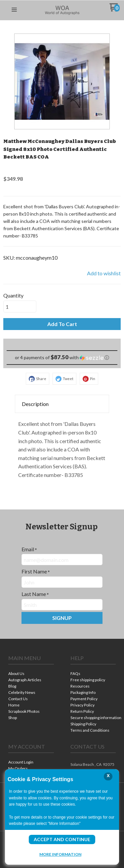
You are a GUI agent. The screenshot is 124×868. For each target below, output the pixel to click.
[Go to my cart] (115, 10)
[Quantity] (20, 306)
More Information (60, 854)
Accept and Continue (62, 839)
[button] (14, 10)
